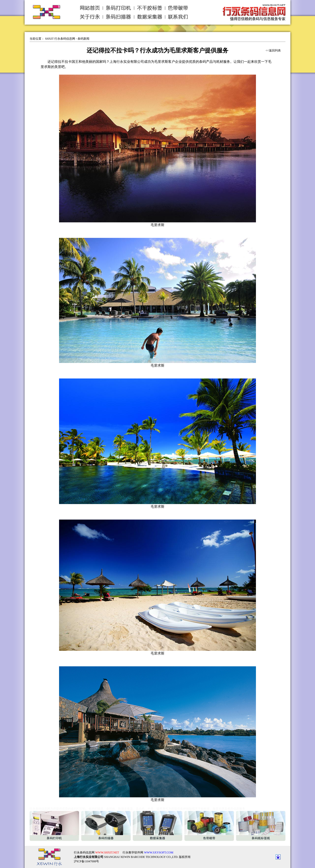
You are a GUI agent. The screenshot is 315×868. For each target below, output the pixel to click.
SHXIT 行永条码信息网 (60, 39)
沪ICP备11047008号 (86, 857)
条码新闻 (83, 39)
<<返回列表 (273, 50)
